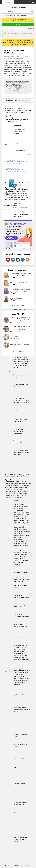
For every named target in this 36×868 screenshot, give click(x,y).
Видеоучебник (8, 2)
